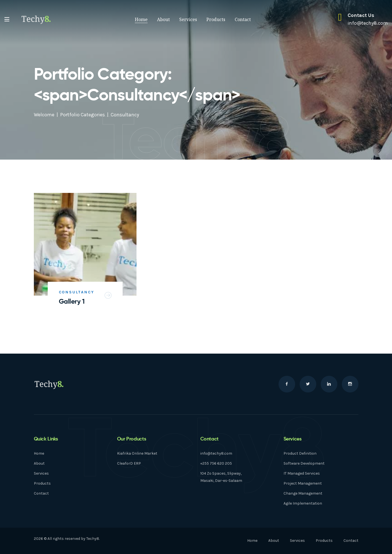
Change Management (303, 493)
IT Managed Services (302, 473)
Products (216, 19)
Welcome (44, 115)
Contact (243, 19)
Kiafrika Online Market (137, 453)
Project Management (303, 483)
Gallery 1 (72, 301)
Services (188, 19)
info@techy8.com (216, 453)
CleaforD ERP (129, 463)
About (163, 19)
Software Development (304, 463)
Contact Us (361, 15)
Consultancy (77, 292)
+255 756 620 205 (216, 463)
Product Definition (300, 453)
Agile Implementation (303, 503)
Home (141, 19)
